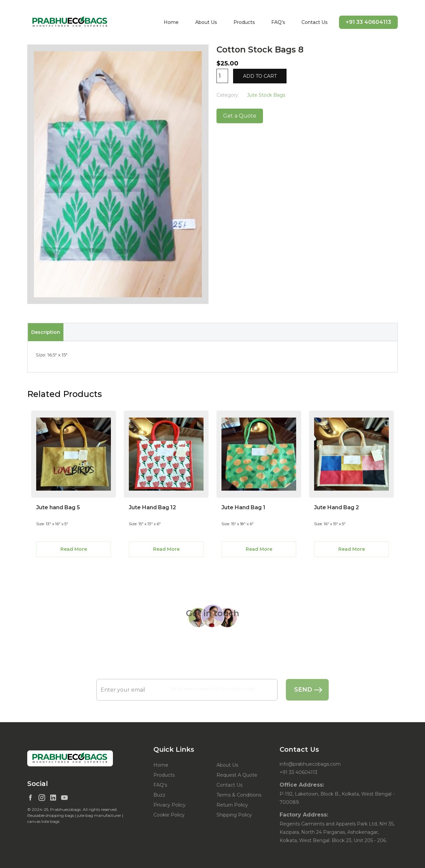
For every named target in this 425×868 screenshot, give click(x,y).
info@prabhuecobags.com (310, 764)
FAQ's (160, 785)
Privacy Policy (170, 805)
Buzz (159, 795)
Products (244, 22)
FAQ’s (278, 22)
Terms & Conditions (239, 795)
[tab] (45, 332)
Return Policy (232, 805)
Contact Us (314, 22)
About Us (206, 22)
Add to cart (260, 76)
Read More (74, 549)
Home (171, 22)
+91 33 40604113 (368, 22)
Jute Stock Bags (266, 95)
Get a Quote (240, 116)
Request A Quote (237, 775)
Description (46, 332)
